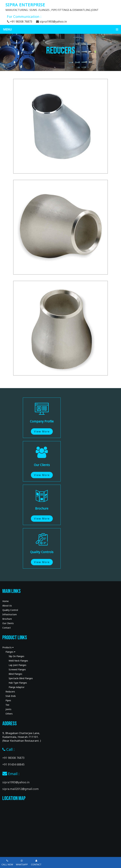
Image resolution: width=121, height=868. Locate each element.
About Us (7, 606)
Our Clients (8, 623)
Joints (8, 709)
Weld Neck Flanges (18, 661)
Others (9, 714)
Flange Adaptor (17, 687)
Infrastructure (10, 614)
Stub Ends (11, 696)
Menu (62, 29)
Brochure (7, 619)
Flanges (10, 652)
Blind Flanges (15, 674)
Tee (7, 705)
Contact (7, 628)
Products (8, 647)
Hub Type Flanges (18, 683)
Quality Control (10, 610)
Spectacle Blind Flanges (21, 678)
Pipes (8, 700)
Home (6, 601)
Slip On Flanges (16, 656)
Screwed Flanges (17, 669)
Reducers (10, 692)
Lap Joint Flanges (17, 665)
